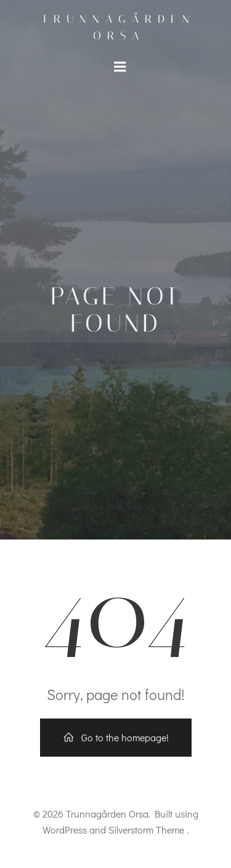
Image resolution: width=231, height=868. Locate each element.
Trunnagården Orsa (119, 27)
